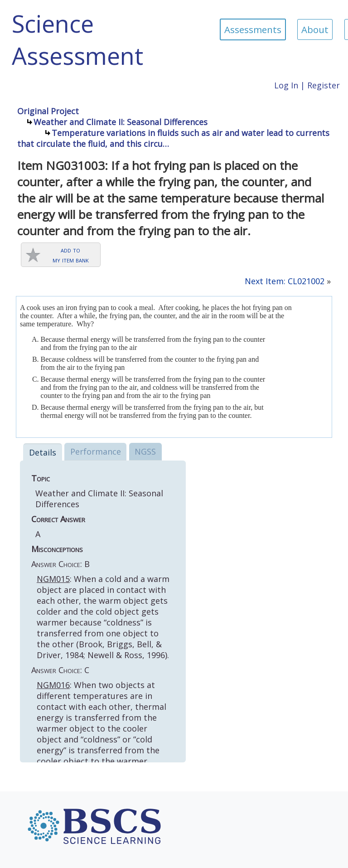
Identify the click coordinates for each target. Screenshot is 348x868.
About (315, 29)
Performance (96, 451)
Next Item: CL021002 (285, 281)
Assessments (253, 29)
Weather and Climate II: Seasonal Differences (121, 122)
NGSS (145, 451)
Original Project (48, 111)
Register (324, 85)
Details (43, 452)
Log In (286, 85)
